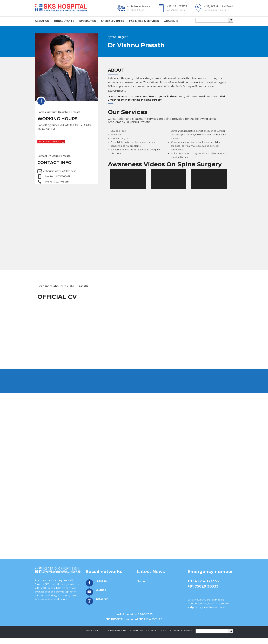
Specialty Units (113, 21)
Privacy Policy (94, 634)
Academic (171, 21)
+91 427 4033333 (203, 585)
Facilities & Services (144, 21)
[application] (128, 180)
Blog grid (142, 585)
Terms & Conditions (116, 634)
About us (42, 21)
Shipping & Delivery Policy (144, 634)
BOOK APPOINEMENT (50, 142)
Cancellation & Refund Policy (178, 634)
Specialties (88, 21)
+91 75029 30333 (203, 590)
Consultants (64, 21)
